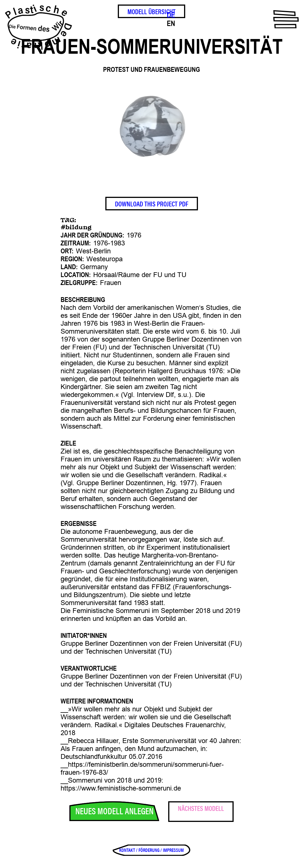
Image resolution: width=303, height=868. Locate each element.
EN (171, 23)
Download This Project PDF (152, 204)
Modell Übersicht (151, 11)
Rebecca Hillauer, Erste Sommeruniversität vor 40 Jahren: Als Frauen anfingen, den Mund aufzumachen (151, 745)
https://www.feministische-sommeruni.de (121, 788)
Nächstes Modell (201, 808)
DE (171, 15)
